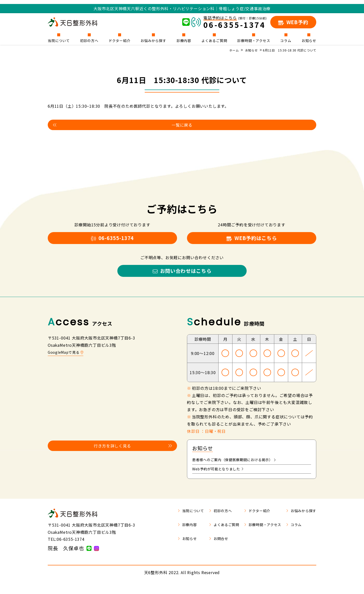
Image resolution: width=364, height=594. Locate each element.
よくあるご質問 (214, 40)
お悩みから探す (153, 40)
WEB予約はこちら (252, 241)
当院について (59, 40)
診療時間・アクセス (254, 40)
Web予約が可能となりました (221, 479)
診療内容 (184, 40)
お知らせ (309, 40)
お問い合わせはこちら (182, 277)
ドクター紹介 (120, 40)
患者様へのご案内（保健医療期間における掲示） (240, 469)
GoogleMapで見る (67, 360)
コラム (286, 40)
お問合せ (208, 549)
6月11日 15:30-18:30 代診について (285, 50)
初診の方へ (89, 40)
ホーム (223, 50)
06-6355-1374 (112, 241)
